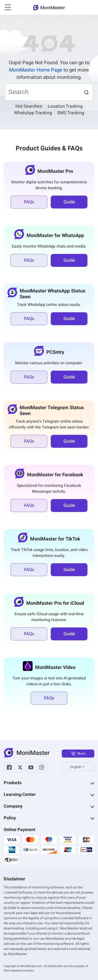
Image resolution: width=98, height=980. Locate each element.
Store (78, 754)
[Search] (42, 92)
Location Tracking (65, 106)
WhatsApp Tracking (33, 113)
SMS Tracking (71, 113)
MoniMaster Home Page (36, 70)
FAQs (29, 202)
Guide (69, 202)
